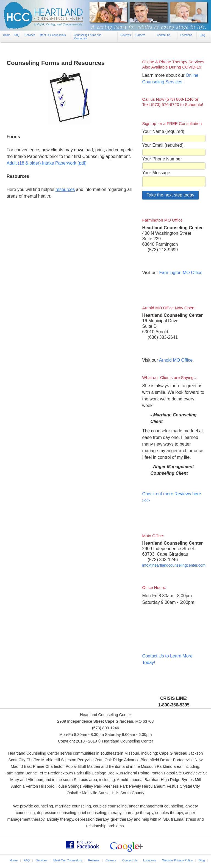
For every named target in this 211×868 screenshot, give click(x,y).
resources (65, 189)
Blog (202, 35)
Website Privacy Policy (177, 860)
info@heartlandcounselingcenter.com (174, 565)
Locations (186, 35)
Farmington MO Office (181, 273)
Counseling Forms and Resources (88, 37)
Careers (140, 35)
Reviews (126, 35)
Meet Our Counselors (53, 35)
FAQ (16, 35)
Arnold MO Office (176, 360)
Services (30, 35)
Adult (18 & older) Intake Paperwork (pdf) (47, 163)
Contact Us (164, 35)
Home (7, 35)
